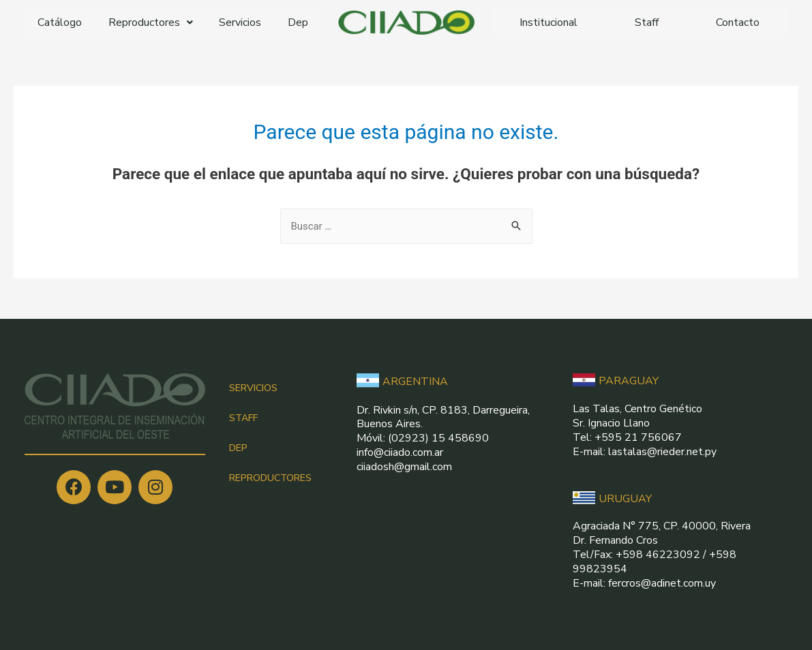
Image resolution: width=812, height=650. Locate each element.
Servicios (240, 22)
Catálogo (60, 22)
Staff (647, 22)
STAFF (243, 418)
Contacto (738, 22)
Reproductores (151, 22)
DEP (238, 448)
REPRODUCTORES (270, 478)
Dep (298, 22)
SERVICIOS (253, 388)
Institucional (548, 22)
